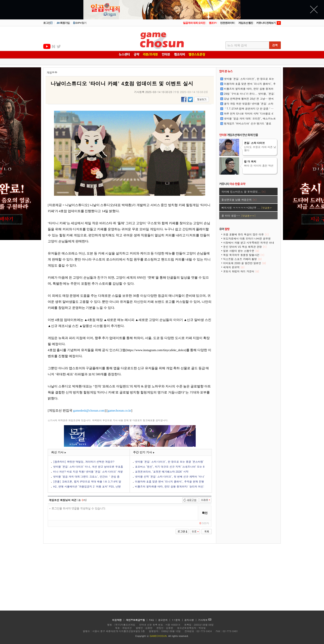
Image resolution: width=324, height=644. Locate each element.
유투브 (47, 46)
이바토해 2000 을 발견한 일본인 (245, 263)
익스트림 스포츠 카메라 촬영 (242, 259)
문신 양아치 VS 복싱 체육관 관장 (245, 247)
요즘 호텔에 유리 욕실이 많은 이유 (246, 234)
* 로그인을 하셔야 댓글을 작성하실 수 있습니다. (123, 513)
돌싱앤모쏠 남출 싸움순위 (239, 200)
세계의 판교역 (234, 267)
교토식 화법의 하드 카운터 (241, 271)
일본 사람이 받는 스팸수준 (241, 251)
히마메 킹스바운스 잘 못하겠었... (243, 192)
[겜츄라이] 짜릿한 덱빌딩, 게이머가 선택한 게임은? (84, 462)
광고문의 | (164, 620)
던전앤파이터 (227, 23)
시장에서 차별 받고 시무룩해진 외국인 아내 (249, 244)
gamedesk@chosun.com (89, 410)
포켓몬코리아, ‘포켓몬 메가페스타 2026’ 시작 (162, 471)
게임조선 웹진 (246, 23)
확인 (205, 513)
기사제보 (205, 620)
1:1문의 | (178, 620)
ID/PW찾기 (80, 23)
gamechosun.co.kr (119, 410)
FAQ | (153, 620)
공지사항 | (191, 620)
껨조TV (213, 23)
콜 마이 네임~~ (238, 215)
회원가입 (63, 23)
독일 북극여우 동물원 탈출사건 (244, 255)
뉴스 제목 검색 (237, 45)
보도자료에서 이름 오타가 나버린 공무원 (247, 240)
